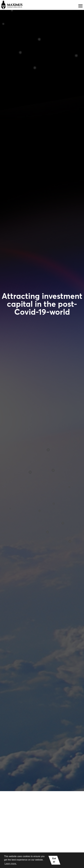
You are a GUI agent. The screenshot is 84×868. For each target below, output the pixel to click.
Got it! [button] (54, 860)
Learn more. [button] (11, 864)
